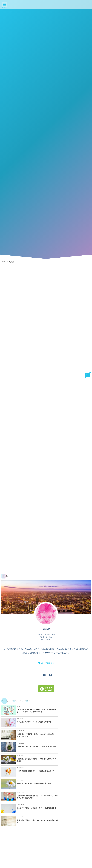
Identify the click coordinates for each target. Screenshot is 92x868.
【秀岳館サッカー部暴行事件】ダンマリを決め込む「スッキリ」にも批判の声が (76, 754)
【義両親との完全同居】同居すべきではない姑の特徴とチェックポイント (31, 730)
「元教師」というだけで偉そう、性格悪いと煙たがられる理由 (31, 742)
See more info (48, 668)
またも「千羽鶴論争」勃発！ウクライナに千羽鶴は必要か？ (31, 767)
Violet (46, 634)
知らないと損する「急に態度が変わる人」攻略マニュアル (30, 860)
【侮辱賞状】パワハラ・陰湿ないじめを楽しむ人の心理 (76, 730)
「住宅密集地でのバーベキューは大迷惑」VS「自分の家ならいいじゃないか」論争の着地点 (31, 717)
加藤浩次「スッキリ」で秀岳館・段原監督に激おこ (31, 754)
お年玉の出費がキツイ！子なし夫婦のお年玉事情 (76, 717)
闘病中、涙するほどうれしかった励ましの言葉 (76, 860)
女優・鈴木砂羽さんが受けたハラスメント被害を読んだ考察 (76, 767)
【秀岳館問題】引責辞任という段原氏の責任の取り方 (76, 742)
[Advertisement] (46, 406)
